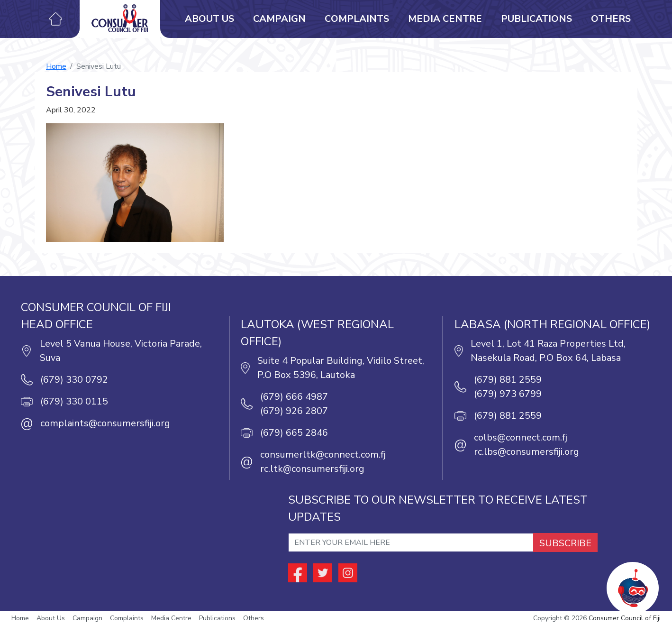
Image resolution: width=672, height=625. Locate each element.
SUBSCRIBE (565, 543)
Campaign (279, 19)
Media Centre (445, 19)
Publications (536, 19)
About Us (209, 19)
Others (611, 19)
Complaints (357, 19)
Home (56, 66)
